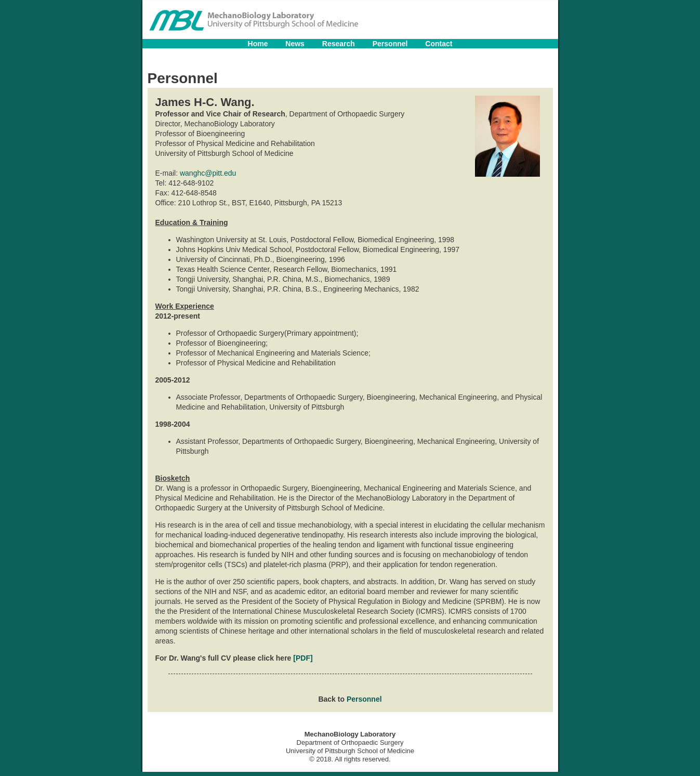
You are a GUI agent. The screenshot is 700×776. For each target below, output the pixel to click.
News (295, 44)
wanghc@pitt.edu (208, 173)
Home (258, 44)
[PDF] (303, 658)
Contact (439, 44)
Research (339, 44)
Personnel (390, 44)
